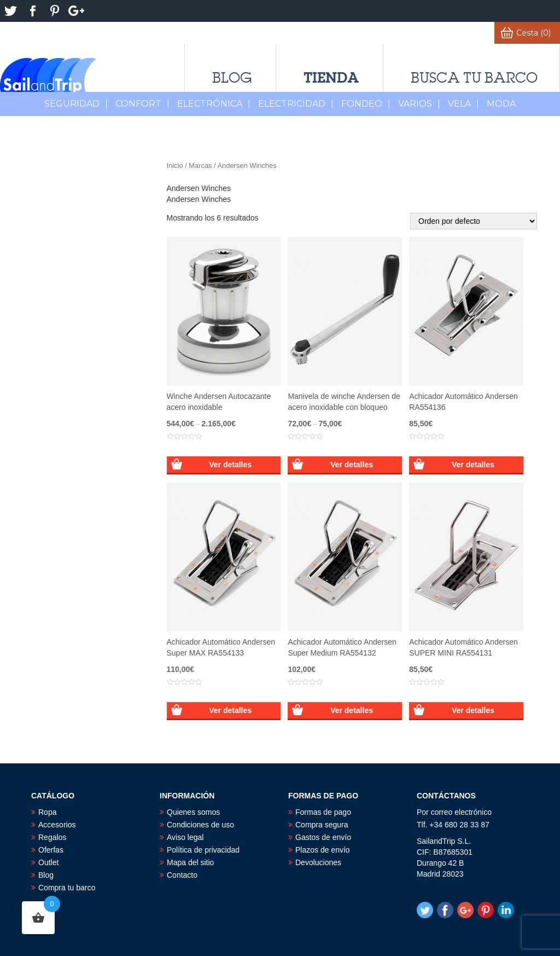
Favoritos (402, 33)
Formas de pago (323, 812)
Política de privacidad (203, 850)
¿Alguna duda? (291, 33)
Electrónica (214, 104)
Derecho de (142, 33)
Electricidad (296, 104)
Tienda (331, 77)
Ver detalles (230, 465)
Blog (232, 78)
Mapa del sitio (190, 862)
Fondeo (366, 104)
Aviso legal (185, 837)
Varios (419, 104)
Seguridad (76, 104)
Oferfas (51, 850)
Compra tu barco (67, 888)
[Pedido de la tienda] (474, 221)
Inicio (175, 166)
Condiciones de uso (200, 825)
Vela (463, 104)
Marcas (200, 166)
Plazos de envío (323, 850)
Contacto (182, 875)
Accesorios (57, 825)
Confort (142, 104)
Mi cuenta (465, 33)
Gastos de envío (323, 837)
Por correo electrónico (454, 812)
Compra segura (322, 825)
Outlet (48, 862)
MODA (501, 104)
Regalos (52, 837)
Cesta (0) (533, 33)
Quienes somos (193, 812)
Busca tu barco (474, 78)
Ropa (47, 812)
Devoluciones (318, 862)
